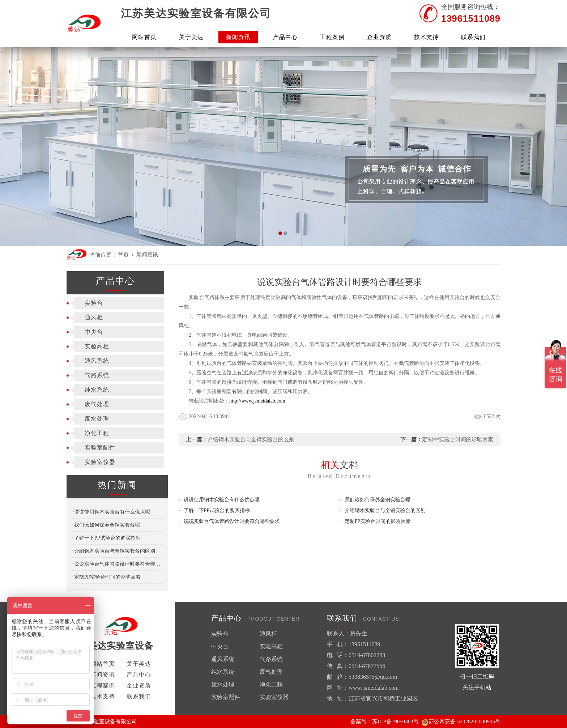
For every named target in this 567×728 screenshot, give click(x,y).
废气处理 (97, 404)
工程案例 (332, 37)
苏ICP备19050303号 (395, 721)
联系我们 (473, 37)
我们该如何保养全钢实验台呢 (378, 500)
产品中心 (285, 37)
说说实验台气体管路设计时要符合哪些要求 (232, 521)
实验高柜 (97, 346)
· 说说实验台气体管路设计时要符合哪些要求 (117, 564)
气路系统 (97, 375)
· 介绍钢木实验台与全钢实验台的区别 (113, 551)
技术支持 (426, 37)
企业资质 (379, 37)
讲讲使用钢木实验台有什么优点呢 (222, 500)
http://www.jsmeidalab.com (257, 401)
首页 (123, 255)
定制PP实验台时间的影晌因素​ (458, 439)
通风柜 (94, 317)
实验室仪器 (100, 462)
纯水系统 (97, 390)
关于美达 (191, 37)
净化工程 (97, 433)
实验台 (94, 303)
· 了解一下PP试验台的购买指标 (106, 538)
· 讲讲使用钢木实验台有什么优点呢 (111, 512)
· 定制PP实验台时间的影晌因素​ (106, 577)
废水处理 (97, 419)
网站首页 (144, 37)
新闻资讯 (238, 37)
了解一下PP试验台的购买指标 (217, 510)
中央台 (94, 332)
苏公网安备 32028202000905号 (461, 721)
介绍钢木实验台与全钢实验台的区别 (251, 439)
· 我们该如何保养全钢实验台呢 (106, 525)
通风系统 (97, 361)
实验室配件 (100, 448)
